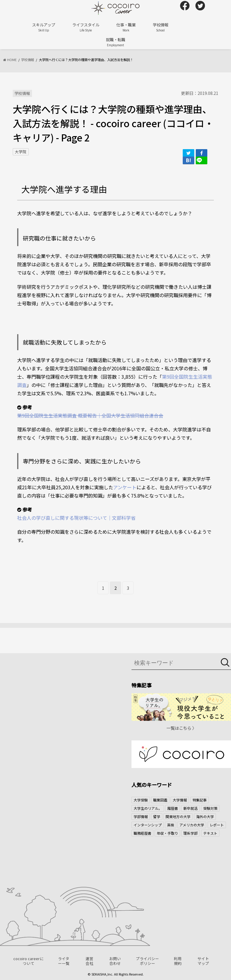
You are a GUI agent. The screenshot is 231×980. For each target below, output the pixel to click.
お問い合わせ (115, 961)
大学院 (21, 152)
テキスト (210, 833)
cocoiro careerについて (28, 961)
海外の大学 (205, 816)
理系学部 (190, 833)
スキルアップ (44, 27)
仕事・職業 (126, 27)
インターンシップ (148, 825)
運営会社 (89, 961)
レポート (217, 825)
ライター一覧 (64, 961)
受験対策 (210, 808)
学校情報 (161, 27)
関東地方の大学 (178, 816)
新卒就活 (190, 808)
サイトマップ (203, 961)
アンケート (125, 487)
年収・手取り (167, 833)
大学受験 (141, 800)
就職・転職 (116, 42)
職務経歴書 (142, 833)
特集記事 (200, 800)
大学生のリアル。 (148, 808)
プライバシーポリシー (147, 961)
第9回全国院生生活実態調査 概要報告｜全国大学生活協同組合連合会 (90, 415)
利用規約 (178, 961)
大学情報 (180, 800)
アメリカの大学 (192, 825)
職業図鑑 (160, 800)
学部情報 (141, 816)
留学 (157, 816)
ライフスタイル (86, 27)
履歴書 (173, 808)
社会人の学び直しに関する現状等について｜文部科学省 (76, 518)
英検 (171, 825)
